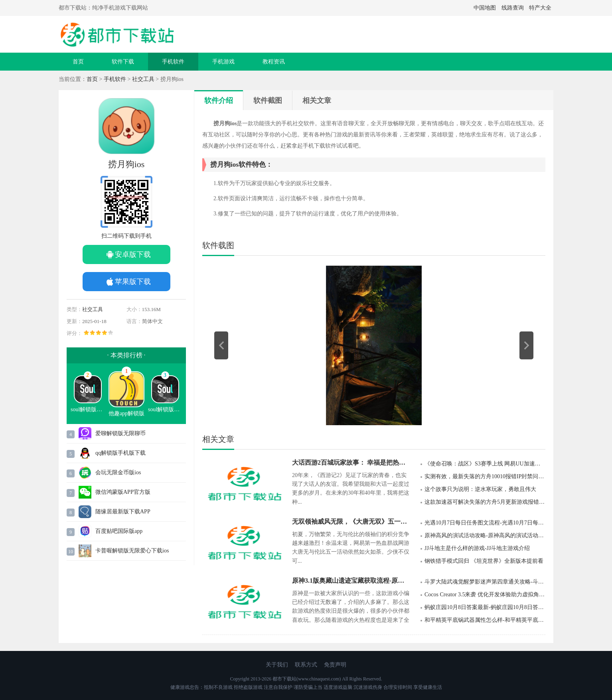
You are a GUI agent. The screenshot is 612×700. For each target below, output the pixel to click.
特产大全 (540, 8)
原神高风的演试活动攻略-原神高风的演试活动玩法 (485, 535)
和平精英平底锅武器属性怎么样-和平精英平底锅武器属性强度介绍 (485, 620)
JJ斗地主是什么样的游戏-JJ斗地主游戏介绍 (477, 548)
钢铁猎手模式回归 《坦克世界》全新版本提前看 (484, 561)
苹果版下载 (133, 282)
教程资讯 (274, 62)
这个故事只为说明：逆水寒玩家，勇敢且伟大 (480, 489)
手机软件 (173, 62)
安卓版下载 (133, 254)
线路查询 (513, 8)
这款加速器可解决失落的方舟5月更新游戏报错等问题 (485, 502)
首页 (78, 62)
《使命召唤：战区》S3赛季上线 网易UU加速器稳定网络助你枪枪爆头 (485, 464)
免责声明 (335, 665)
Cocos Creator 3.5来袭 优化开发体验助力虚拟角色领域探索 (485, 595)
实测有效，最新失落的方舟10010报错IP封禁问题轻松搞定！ (485, 476)
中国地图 (485, 8)
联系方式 (306, 665)
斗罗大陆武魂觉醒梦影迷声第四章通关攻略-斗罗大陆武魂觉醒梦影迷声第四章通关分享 (485, 582)
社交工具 (143, 79)
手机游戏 (223, 62)
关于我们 (277, 665)
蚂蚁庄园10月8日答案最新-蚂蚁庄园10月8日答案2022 (485, 607)
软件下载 (123, 62)
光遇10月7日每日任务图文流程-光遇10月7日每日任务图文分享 (485, 523)
